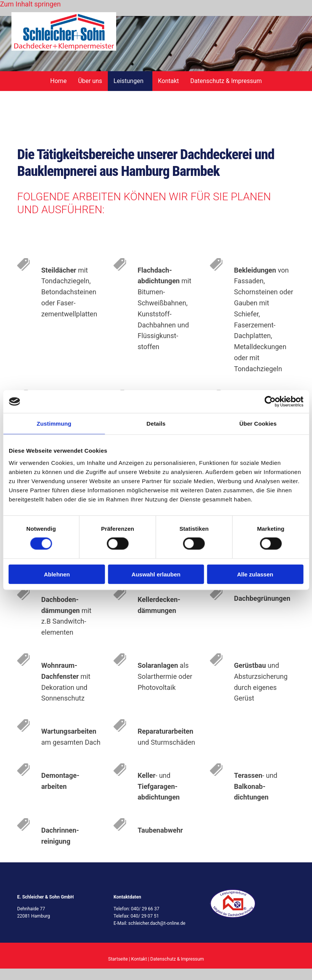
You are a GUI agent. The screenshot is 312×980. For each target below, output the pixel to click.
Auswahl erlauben (156, 574)
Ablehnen (57, 574)
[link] (130, 81)
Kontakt (169, 81)
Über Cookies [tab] (258, 424)
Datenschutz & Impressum (226, 81)
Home (58, 81)
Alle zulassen (255, 574)
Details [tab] (156, 424)
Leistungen (128, 81)
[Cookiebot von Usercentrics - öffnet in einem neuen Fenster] (270, 402)
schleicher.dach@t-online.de (157, 923)
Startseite (118, 959)
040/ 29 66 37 (145, 909)
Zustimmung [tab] (54, 424)
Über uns (90, 81)
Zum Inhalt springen (30, 4)
